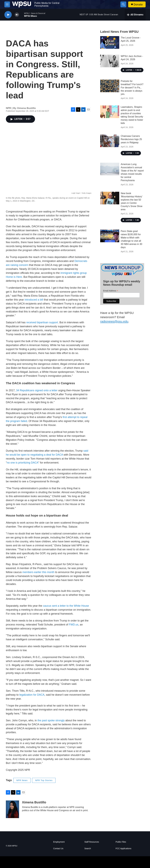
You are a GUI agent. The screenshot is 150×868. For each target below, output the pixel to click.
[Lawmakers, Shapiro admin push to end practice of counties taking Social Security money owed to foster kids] (110, 112)
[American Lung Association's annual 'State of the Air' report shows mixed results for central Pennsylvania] (110, 169)
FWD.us (74, 625)
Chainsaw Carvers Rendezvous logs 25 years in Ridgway (131, 139)
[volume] (17, 15)
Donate (138, 4)
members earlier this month (38, 572)
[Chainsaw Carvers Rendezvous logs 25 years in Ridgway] (110, 141)
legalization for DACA (32, 695)
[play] (8, 15)
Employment (59, 842)
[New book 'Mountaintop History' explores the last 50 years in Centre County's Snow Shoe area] (110, 198)
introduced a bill (34, 300)
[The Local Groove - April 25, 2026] (110, 42)
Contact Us (58, 849)
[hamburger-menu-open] (7, 4)
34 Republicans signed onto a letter (37, 390)
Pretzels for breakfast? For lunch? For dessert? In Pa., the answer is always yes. (132, 88)
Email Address (111, 291)
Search (88, 849)
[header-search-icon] (123, 4)
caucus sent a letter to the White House (66, 606)
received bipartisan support (42, 322)
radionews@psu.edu (114, 321)
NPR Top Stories (44, 780)
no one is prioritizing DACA (22, 463)
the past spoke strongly (51, 720)
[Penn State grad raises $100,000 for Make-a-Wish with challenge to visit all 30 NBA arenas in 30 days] (110, 236)
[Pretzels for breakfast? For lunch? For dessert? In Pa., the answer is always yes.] (110, 86)
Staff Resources (92, 842)
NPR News (22, 780)
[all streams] (135, 15)
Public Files (121, 842)
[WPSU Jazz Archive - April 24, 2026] (110, 61)
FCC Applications (123, 849)
